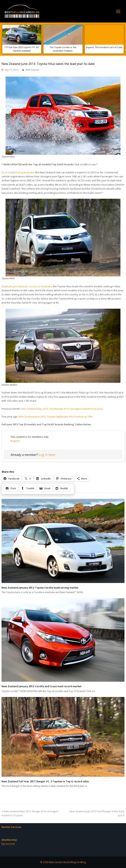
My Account (8, 844)
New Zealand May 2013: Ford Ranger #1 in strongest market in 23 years (62, 409)
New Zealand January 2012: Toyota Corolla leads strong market (40, 588)
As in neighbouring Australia (18, 172)
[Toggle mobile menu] (118, 11)
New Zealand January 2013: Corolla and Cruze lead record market (41, 686)
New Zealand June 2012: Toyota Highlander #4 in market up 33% (55, 417)
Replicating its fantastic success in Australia (27, 286)
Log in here (47, 455)
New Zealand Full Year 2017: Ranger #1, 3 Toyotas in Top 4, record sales (45, 781)
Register (15, 441)
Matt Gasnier (32, 70)
